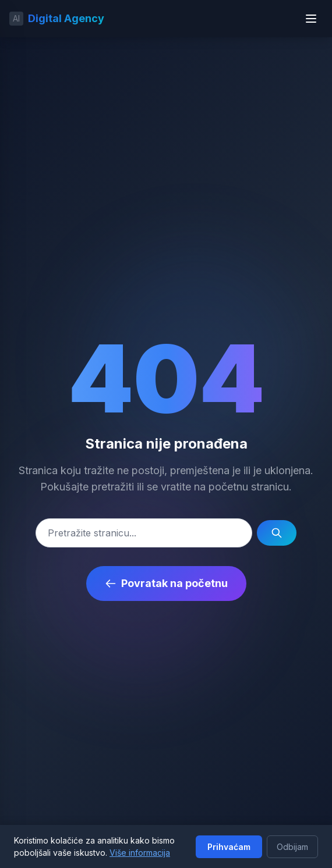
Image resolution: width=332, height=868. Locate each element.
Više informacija (140, 853)
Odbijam (292, 847)
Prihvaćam (229, 847)
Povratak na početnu (166, 583)
